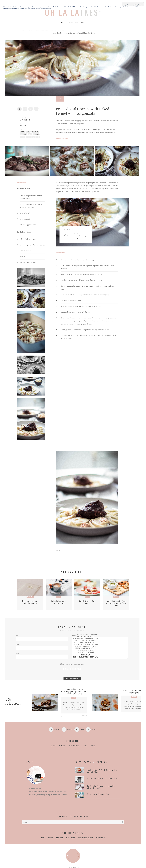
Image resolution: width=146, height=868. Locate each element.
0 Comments (24, 126)
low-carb (36, 134)
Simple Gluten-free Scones (87, 602)
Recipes (60, 99)
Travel (93, 746)
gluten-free (35, 132)
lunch (23, 137)
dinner (23, 132)
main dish (29, 137)
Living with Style (74, 746)
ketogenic (24, 134)
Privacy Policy (101, 838)
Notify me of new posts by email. (73, 669)
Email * (18, 644)
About (43, 838)
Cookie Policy (70, 838)
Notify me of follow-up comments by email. (73, 664)
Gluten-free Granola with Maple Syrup (134, 691)
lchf (30, 134)
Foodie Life (30, 597)
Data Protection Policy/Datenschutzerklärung (86, 655)
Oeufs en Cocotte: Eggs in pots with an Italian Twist (116, 603)
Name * (18, 635)
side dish (37, 137)
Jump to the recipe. (62, 138)
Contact (50, 838)
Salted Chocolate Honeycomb (59, 602)
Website (18, 653)
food (28, 132)
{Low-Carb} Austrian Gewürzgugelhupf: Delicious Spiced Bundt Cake (74, 691)
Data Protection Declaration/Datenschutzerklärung (39, 9)
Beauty (53, 746)
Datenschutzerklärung (85, 838)
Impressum (59, 838)
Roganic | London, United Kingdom (30, 602)
